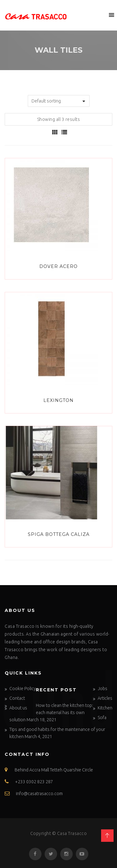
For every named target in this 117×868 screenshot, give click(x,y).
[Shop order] (59, 101)
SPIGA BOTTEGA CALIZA (59, 534)
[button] (100, 15)
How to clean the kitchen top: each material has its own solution (51, 713)
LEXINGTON (58, 400)
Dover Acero (58, 266)
